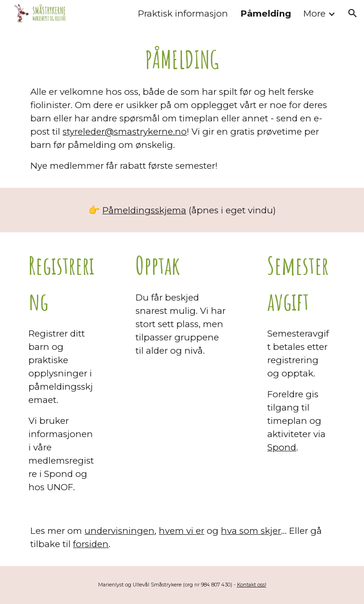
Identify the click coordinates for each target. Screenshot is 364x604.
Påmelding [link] (266, 14)
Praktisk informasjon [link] (183, 14)
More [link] (314, 14)
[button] (353, 13)
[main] (182, 107)
